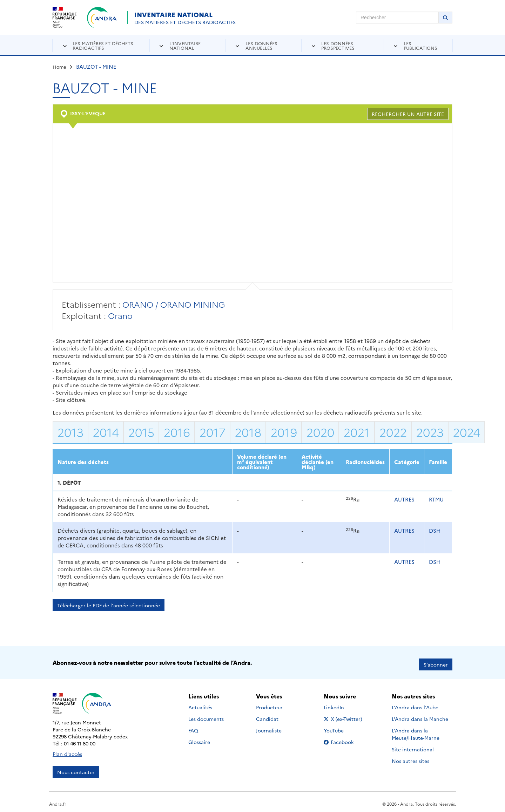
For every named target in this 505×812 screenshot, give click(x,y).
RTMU (436, 499)
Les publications (420, 45)
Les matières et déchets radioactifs (103, 45)
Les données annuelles (261, 45)
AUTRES (404, 499)
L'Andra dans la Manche (420, 715)
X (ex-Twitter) (344, 715)
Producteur (269, 704)
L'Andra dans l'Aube (415, 704)
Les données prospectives (338, 45)
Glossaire (199, 738)
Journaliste (269, 727)
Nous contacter (76, 768)
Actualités (200, 704)
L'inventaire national (185, 45)
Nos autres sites (410, 757)
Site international (413, 746)
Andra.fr (58, 800)
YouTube (341, 727)
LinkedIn (341, 704)
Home (59, 67)
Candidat (267, 715)
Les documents (206, 715)
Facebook (344, 738)
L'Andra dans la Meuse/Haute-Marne (416, 731)
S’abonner (436, 661)
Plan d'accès (67, 750)
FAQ (193, 727)
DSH (435, 530)
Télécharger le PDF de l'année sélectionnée (109, 605)
